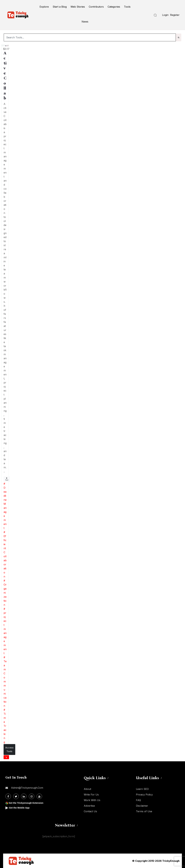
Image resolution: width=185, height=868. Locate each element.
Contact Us (90, 811)
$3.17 (6, 49)
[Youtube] (39, 796)
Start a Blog (60, 7)
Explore (44, 7)
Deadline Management (5, 508)
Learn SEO (142, 789)
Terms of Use (144, 811)
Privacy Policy (144, 795)
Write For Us (91, 795)
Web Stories (78, 7)
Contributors (96, 7)
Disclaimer (142, 806)
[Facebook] (8, 796)
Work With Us (92, 800)
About (87, 789)
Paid (7, 479)
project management (5, 633)
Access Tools (9, 749)
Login (165, 15)
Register (175, 15)
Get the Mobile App (20, 808)
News (85, 22)
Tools (127, 7)
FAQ (138, 800)
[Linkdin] (24, 796)
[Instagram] (32, 796)
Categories (114, 7)
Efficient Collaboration (5, 556)
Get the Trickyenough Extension (28, 803)
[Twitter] (16, 796)
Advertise (89, 806)
